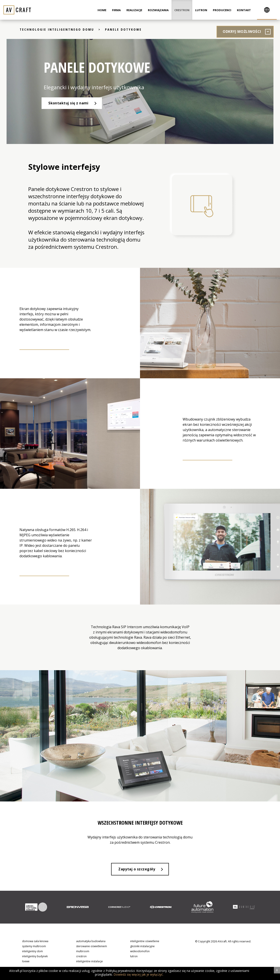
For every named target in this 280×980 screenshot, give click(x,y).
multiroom (83, 952)
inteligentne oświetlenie (145, 942)
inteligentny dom (32, 952)
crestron (81, 957)
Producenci (222, 10)
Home (102, 10)
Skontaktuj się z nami (69, 103)
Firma (116, 10)
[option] (36, 908)
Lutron (201, 10)
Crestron (182, 10)
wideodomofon (140, 952)
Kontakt (244, 10)
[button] (267, 10)
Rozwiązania (158, 10)
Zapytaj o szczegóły (137, 870)
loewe (26, 962)
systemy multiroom (34, 947)
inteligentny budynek (35, 957)
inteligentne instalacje (89, 962)
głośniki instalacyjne (142, 947)
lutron (134, 957)
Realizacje (134, 10)
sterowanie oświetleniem (92, 947)
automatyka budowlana (91, 942)
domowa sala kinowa (35, 942)
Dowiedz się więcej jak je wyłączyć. (138, 974)
